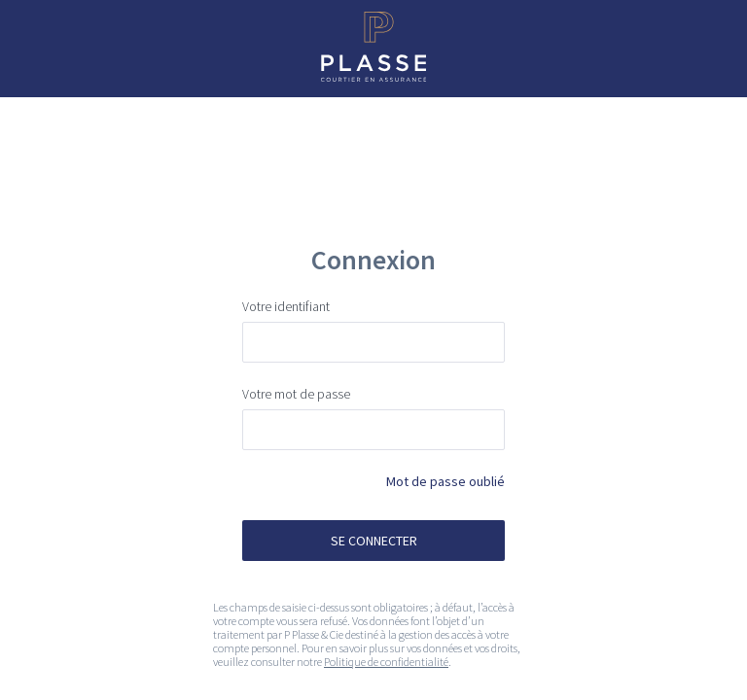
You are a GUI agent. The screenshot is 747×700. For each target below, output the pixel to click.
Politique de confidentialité (386, 662)
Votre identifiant (286, 306)
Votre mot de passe (296, 394)
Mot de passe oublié (445, 481)
